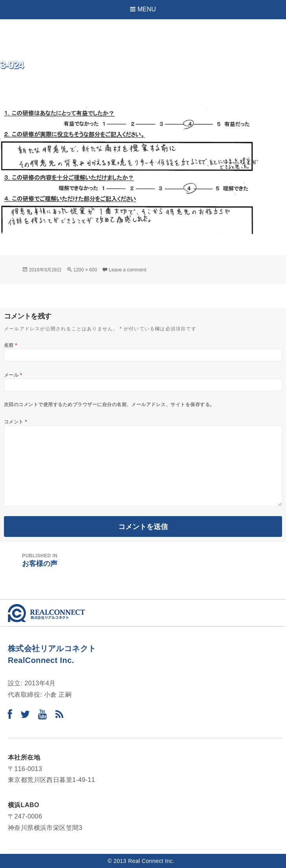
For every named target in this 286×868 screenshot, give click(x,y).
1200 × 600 (85, 270)
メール (13, 375)
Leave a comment (127, 270)
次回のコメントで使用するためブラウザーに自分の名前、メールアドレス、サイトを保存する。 (109, 404)
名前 (11, 345)
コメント (16, 422)
